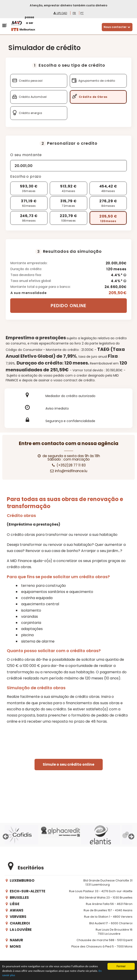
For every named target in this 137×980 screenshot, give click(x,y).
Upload (60, 13)
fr (74, 13)
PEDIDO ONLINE (68, 306)
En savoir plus (11, 976)
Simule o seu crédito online (68, 764)
